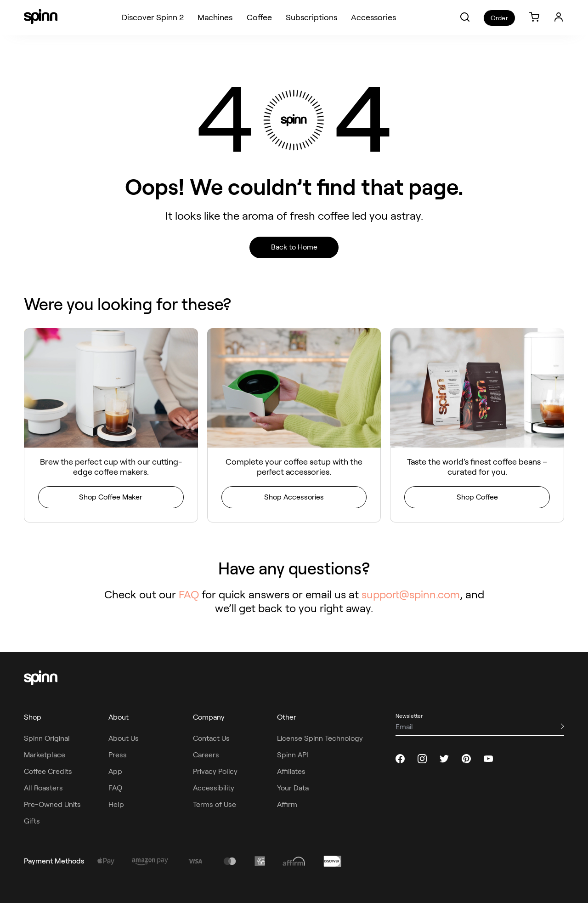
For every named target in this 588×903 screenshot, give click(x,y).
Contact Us (211, 738)
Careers (206, 755)
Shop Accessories (294, 497)
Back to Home (294, 247)
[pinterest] (466, 759)
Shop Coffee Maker (111, 497)
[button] (465, 17)
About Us (124, 738)
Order (499, 18)
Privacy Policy (215, 771)
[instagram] (422, 759)
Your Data (293, 788)
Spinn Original (47, 738)
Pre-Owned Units (52, 804)
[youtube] (488, 759)
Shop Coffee (477, 497)
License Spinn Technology (320, 738)
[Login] (559, 17)
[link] (534, 18)
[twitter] (444, 759)
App (115, 771)
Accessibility (214, 788)
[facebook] (400, 759)
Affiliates (291, 771)
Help (116, 804)
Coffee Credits (48, 771)
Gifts (32, 821)
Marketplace (45, 755)
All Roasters (43, 788)
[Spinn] (41, 17)
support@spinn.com (411, 594)
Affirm (287, 804)
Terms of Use (215, 804)
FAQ (189, 594)
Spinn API (293, 755)
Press (118, 755)
